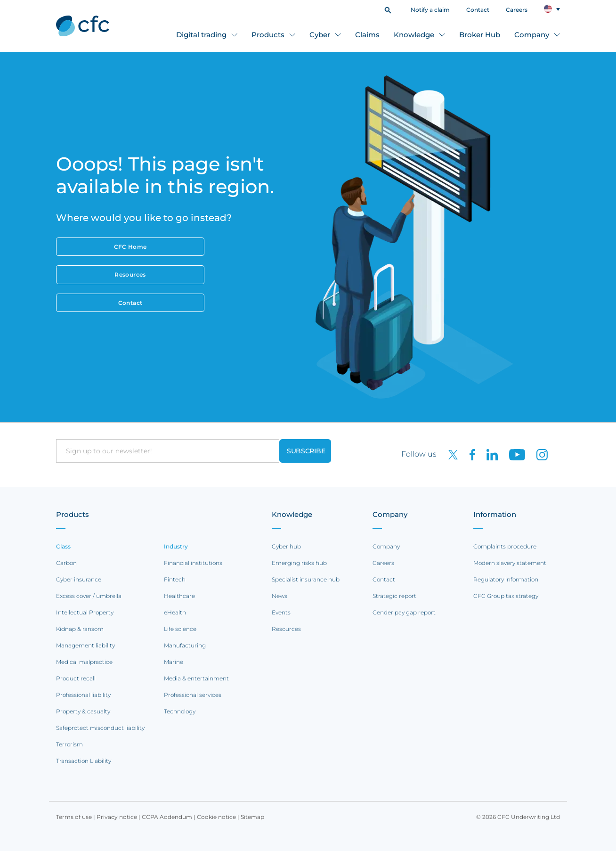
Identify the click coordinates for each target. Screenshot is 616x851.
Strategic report (394, 596)
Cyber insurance (79, 579)
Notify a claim (430, 10)
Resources (130, 274)
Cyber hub (286, 546)
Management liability (85, 645)
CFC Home (130, 247)
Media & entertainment (196, 678)
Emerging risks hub (299, 563)
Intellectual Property (85, 612)
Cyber (320, 35)
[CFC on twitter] (449, 454)
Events (281, 612)
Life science (180, 629)
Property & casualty (83, 711)
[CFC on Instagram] (537, 454)
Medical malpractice (84, 662)
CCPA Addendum (167, 817)
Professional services (193, 695)
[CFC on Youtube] (513, 454)
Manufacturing (185, 645)
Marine (174, 662)
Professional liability (83, 695)
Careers (517, 10)
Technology (180, 711)
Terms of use (74, 817)
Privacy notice (117, 817)
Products (268, 35)
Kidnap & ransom (80, 629)
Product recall (76, 678)
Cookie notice (216, 817)
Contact (478, 10)
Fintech (175, 579)
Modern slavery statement (510, 563)
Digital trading (201, 35)
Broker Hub (480, 35)
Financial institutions (193, 563)
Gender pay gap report (404, 612)
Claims (367, 35)
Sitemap (252, 817)
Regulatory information (506, 579)
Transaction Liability (84, 761)
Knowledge (414, 35)
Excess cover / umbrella (89, 596)
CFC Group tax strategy (506, 596)
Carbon (66, 563)
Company (532, 35)
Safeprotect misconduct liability (100, 728)
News (280, 596)
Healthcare (179, 596)
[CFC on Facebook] (469, 454)
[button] (388, 9)
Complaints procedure (505, 546)
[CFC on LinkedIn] (488, 454)
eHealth (175, 612)
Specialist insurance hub (306, 579)
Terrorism (69, 744)
